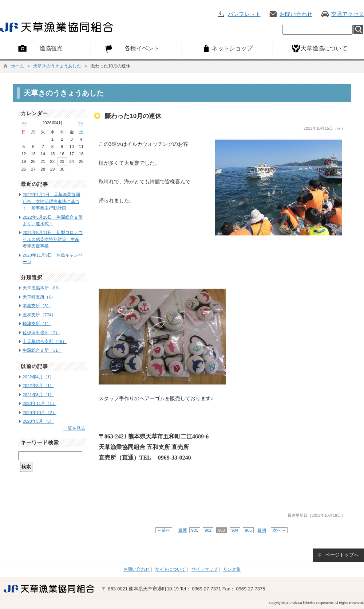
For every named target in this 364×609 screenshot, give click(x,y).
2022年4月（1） (38, 377)
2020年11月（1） (39, 403)
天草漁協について (324, 48)
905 (248, 530)
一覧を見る (74, 428)
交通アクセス (348, 14)
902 (208, 530)
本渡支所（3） (37, 306)
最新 (183, 530)
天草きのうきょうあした (57, 66)
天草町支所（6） (39, 297)
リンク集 (232, 569)
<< (24, 123)
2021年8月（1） (38, 395)
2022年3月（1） (38, 386)
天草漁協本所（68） (42, 288)
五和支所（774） (39, 315)
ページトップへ (342, 555)
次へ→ (279, 530)
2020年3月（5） (38, 421)
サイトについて (170, 569)
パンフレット (244, 14)
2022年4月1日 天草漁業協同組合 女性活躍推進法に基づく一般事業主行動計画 (51, 201)
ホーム (17, 66)
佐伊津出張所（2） (41, 333)
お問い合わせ (296, 14)
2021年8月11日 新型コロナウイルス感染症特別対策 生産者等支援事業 (53, 239)
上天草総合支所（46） (45, 341)
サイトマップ (205, 569)
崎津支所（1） (37, 324)
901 (195, 530)
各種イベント (142, 48)
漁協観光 (51, 48)
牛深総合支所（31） (42, 350)
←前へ (164, 530)
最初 (262, 530)
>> (80, 123)
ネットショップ (232, 48)
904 (235, 530)
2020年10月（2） (39, 413)
